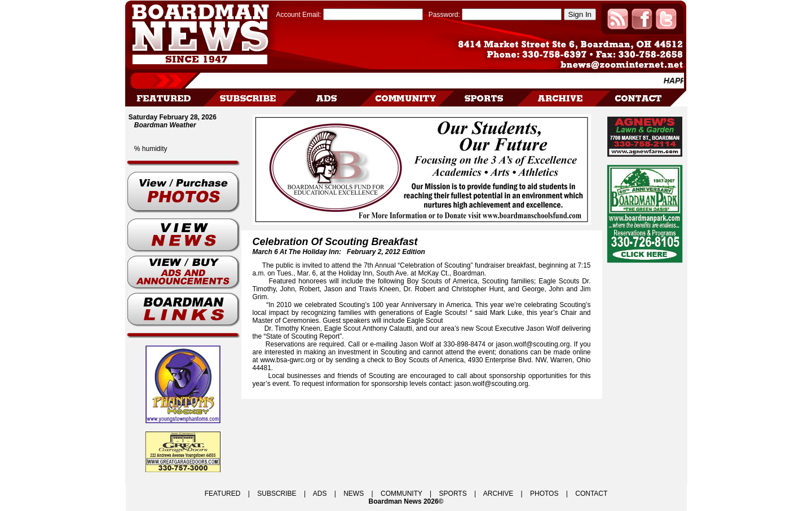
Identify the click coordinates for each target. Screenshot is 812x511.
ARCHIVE (498, 494)
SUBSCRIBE (277, 494)
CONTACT (591, 494)
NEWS (354, 494)
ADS (320, 494)
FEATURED (223, 494)
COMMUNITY (401, 494)
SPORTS (453, 494)
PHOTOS (544, 494)
